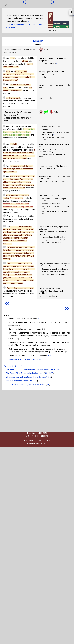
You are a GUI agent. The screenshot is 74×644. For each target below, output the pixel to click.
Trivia (8, 24)
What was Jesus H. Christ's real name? (25, 359)
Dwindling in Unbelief (13, 366)
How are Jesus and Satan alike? (20, 381)
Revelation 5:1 (57, 369)
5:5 (36, 381)
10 (4, 216)
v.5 (49, 356)
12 (4, 247)
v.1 (39, 319)
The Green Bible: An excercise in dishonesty (25, 373)
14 (4, 288)
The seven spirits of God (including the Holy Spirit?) (28, 369)
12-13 (51, 373)
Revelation (37, 41)
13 (4, 263)
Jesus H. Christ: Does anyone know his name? (26, 385)
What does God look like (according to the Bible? (27, 377)
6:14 (30, 21)
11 (4, 226)
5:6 (46, 373)
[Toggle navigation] (6, 6)
